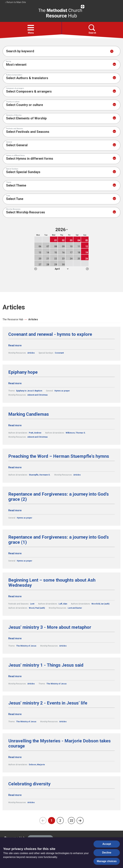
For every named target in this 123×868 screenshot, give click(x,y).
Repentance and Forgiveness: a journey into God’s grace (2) (59, 497)
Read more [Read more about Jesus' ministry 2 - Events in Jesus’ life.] (15, 714)
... (66, 822)
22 (71, 821)
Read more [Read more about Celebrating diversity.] (15, 795)
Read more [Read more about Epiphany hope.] (15, 383)
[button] (31, 28)
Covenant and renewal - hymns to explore (50, 334)
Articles (33, 319)
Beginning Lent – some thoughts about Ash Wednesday (52, 583)
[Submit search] (112, 51)
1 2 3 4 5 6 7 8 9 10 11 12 (62, 269)
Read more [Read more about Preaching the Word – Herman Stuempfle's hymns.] (15, 467)
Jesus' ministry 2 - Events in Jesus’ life (48, 703)
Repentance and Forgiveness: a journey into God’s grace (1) (59, 540)
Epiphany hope (23, 372)
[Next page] (80, 821)
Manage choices (107, 861)
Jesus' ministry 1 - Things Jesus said (46, 665)
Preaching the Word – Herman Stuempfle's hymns (59, 456)
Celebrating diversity (29, 784)
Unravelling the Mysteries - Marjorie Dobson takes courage (59, 743)
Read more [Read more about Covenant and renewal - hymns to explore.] (15, 345)
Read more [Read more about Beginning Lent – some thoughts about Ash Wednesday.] (15, 596)
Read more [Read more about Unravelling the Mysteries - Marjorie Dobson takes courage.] (15, 757)
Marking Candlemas (29, 414)
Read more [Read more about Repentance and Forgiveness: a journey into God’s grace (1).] (15, 553)
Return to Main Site (15, 2)
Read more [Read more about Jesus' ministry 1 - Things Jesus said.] (15, 676)
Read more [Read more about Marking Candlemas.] (15, 425)
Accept (107, 844)
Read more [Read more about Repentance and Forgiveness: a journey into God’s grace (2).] (15, 510)
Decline (107, 853)
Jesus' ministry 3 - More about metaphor (50, 627)
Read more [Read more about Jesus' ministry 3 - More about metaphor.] (15, 638)
